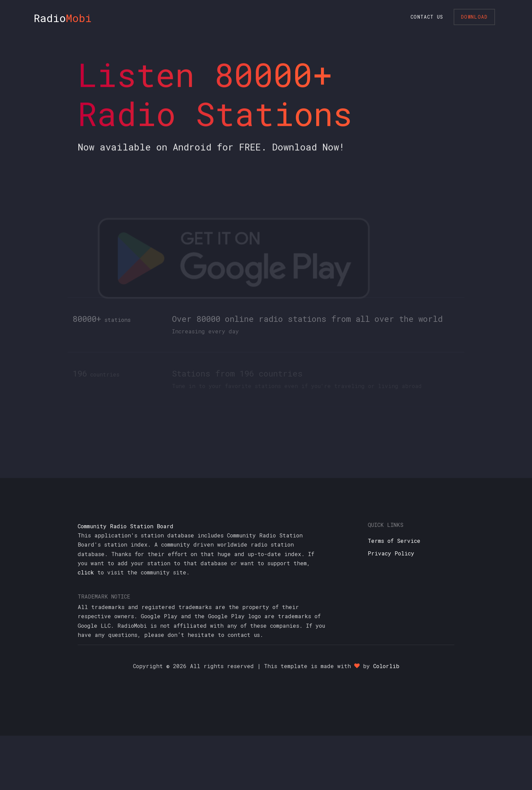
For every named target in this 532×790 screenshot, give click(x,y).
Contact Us (427, 17)
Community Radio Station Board (126, 526)
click (86, 572)
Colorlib (386, 666)
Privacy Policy (391, 553)
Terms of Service (394, 541)
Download (474, 17)
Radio (63, 18)
